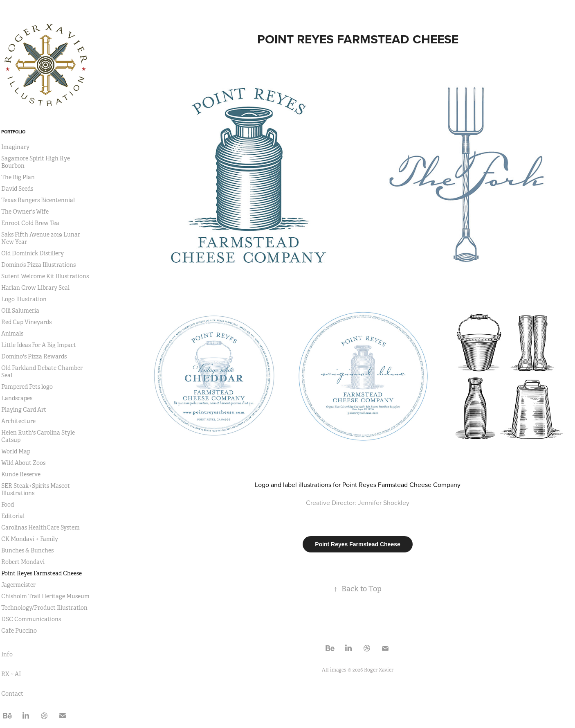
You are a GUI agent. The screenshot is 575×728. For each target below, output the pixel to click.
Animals (12, 334)
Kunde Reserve (21, 474)
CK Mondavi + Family (30, 539)
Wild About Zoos (23, 463)
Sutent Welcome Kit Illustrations (45, 276)
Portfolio (13, 132)
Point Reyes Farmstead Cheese (42, 573)
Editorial (13, 516)
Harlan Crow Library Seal (35, 288)
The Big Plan (18, 177)
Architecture (18, 421)
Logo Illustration (24, 299)
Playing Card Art (24, 410)
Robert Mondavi (23, 562)
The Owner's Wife (25, 212)
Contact (12, 694)
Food (8, 505)
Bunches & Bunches (27, 550)
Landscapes (17, 398)
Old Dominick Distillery (33, 253)
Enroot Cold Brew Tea (30, 223)
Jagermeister (18, 585)
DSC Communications (31, 619)
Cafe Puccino (19, 631)
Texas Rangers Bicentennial (38, 200)
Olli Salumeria (20, 311)
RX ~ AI (11, 674)
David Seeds (17, 189)
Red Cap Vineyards (26, 322)
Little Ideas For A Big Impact (39, 345)
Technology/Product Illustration (44, 608)
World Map (16, 451)
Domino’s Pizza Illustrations (38, 265)
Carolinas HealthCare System (40, 527)
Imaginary (15, 147)
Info (7, 654)
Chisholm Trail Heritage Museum (45, 596)
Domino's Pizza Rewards (34, 356)
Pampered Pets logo (27, 387)
